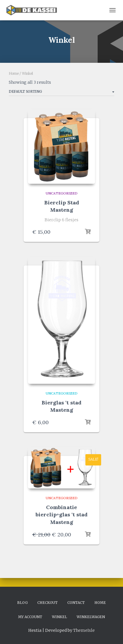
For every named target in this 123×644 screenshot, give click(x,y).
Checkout (48, 603)
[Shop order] (61, 92)
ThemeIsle (84, 630)
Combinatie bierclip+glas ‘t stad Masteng (61, 514)
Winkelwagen (91, 617)
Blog (22, 603)
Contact (76, 603)
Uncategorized (62, 193)
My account (30, 617)
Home (14, 73)
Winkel (59, 617)
